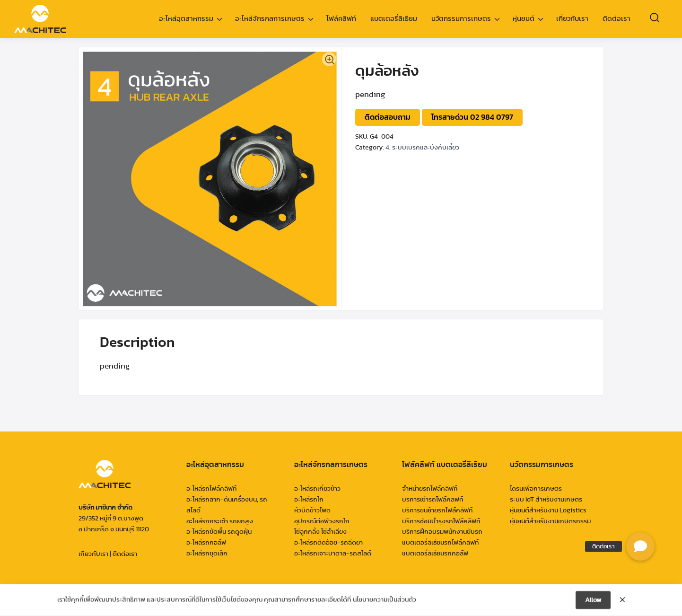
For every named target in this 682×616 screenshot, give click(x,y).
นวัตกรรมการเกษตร (461, 19)
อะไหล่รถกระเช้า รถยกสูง (220, 521)
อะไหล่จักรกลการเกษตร (270, 19)
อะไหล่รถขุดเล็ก (207, 554)
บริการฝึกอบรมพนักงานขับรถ (442, 532)
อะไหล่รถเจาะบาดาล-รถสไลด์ (333, 554)
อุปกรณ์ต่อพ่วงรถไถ (322, 521)
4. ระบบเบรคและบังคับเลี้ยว (422, 148)
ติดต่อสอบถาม (388, 117)
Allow (593, 601)
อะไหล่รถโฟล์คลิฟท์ (211, 489)
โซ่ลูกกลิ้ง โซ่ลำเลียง (320, 532)
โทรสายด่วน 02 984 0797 (472, 117)
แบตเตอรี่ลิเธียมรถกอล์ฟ (435, 554)
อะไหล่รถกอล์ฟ (206, 543)
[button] (640, 546)
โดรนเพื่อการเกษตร (536, 489)
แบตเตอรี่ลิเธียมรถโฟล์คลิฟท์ (440, 543)
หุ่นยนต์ (524, 19)
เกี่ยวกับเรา (572, 19)
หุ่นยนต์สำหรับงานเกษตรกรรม (550, 521)
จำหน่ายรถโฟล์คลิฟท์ (430, 489)
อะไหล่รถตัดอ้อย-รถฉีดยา (328, 543)
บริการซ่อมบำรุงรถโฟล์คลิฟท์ (441, 521)
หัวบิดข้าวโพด (312, 510)
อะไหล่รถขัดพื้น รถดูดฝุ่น (219, 532)
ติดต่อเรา (616, 19)
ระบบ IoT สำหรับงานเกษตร (546, 500)
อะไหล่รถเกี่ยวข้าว (317, 489)
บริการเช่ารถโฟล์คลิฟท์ (433, 500)
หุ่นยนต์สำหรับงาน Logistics (548, 510)
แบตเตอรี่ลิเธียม (394, 19)
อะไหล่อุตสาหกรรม (186, 19)
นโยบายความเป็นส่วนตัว (385, 601)
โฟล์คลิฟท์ (341, 19)
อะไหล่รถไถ (309, 500)
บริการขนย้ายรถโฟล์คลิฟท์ (437, 510)
